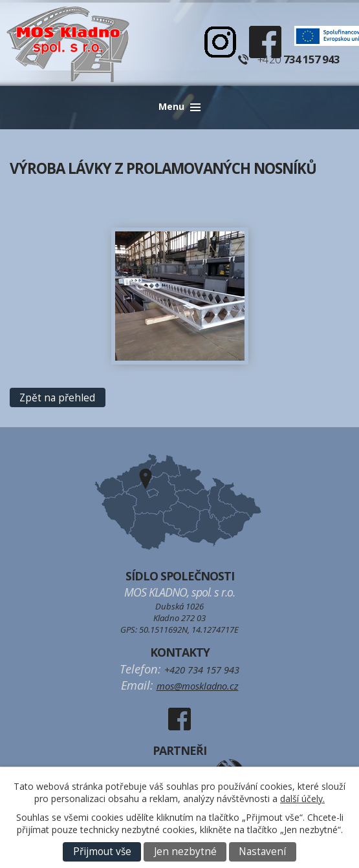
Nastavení (262, 852)
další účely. (302, 799)
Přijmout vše (102, 852)
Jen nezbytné (185, 852)
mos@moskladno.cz (198, 686)
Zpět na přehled (57, 398)
